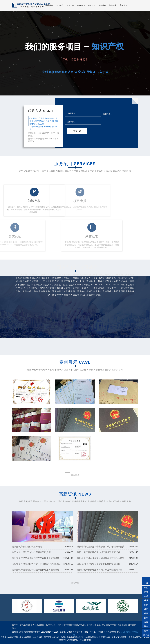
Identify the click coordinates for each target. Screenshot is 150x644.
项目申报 (81, 5)
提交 (77, 131)
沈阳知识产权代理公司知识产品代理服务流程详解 (36, 558)
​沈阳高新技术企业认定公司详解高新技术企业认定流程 (101, 559)
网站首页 (49, 5)
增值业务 (102, 5)
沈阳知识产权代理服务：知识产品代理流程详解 (100, 570)
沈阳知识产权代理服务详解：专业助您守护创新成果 (36, 565)
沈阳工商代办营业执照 (118, 625)
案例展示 (123, 5)
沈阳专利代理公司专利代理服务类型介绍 (31, 552)
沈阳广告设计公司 (54, 625)
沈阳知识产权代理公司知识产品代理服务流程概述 (36, 570)
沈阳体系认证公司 (85, 625)
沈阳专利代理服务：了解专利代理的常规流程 (99, 564)
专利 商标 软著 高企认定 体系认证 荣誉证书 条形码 (75, 72)
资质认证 (92, 5)
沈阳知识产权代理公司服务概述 (27, 547)
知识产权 (70, 5)
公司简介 (60, 5)
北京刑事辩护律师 (69, 625)
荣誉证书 (113, 5)
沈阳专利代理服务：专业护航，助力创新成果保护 (101, 547)
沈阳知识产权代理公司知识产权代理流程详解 (99, 552)
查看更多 (75, 475)
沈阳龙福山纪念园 (100, 625)
